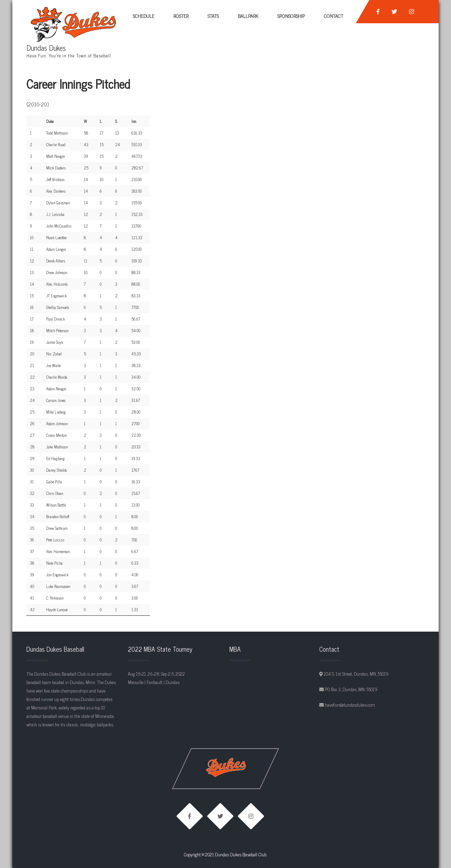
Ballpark (248, 16)
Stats (213, 16)
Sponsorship (291, 16)
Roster (181, 16)
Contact (333, 16)
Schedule (144, 16)
